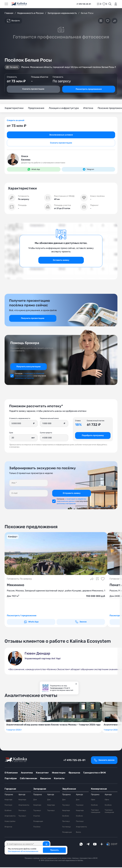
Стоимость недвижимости (20, 419)
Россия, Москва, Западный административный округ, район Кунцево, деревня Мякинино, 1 (56, 591)
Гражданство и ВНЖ (95, 773)
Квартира (8, 800)
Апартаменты (10, 817)
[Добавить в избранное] (108, 21)
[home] (19, 4)
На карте (12, 67)
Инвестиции (59, 773)
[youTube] (95, 845)
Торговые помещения (96, 812)
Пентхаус (8, 806)
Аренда (22, 795)
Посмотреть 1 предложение (22, 616)
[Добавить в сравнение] (101, 21)
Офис (93, 800)
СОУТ (114, 845)
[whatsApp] (81, 845)
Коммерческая (99, 789)
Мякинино (16, 586)
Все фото (13, 21)
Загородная (40, 789)
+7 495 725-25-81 (74, 761)
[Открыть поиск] (110, 4)
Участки (37, 817)
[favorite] (105, 4)
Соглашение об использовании (23, 851)
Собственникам (28, 779)
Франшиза (74, 773)
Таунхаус (22, 817)
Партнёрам (11, 779)
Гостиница (66, 827)
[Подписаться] (46, 845)
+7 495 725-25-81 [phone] (84, 4)
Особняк (8, 811)
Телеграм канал (56, 688)
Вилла (78, 833)
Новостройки (10, 822)
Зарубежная (69, 789)
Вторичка (8, 827)
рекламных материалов (24, 378)
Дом (35, 800)
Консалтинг (42, 773)
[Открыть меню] (6, 4)
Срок (11, 433)
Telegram (88, 170)
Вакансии (45, 779)
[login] (115, 4)
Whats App (34, 170)
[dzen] (102, 845)
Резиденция (38, 822)
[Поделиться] (115, 21)
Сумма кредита (46, 433)
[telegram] (88, 845)
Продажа (9, 795)
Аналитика (27, 773)
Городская (10, 789)
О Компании (11, 773)
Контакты (59, 779)
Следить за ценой (16, 121)
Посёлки (37, 827)
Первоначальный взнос (49, 419)
